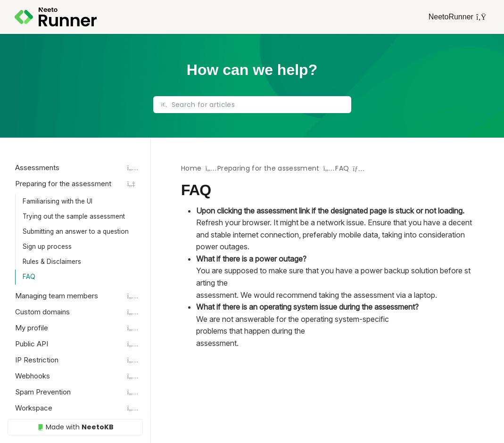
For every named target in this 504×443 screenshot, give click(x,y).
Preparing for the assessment (269, 168)
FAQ (29, 277)
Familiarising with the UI (58, 201)
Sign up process (47, 246)
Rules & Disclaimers (52, 262)
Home (191, 168)
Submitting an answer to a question (76, 231)
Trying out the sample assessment (74, 216)
